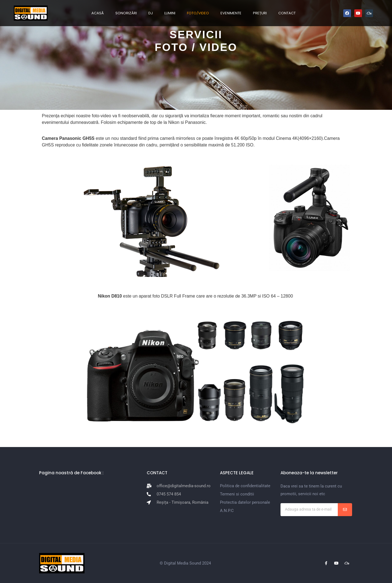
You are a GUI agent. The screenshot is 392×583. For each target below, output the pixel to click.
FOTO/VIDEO (198, 13)
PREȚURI (260, 13)
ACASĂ (98, 13)
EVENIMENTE (231, 13)
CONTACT (287, 13)
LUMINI (170, 13)
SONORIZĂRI (126, 13)
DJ (151, 13)
